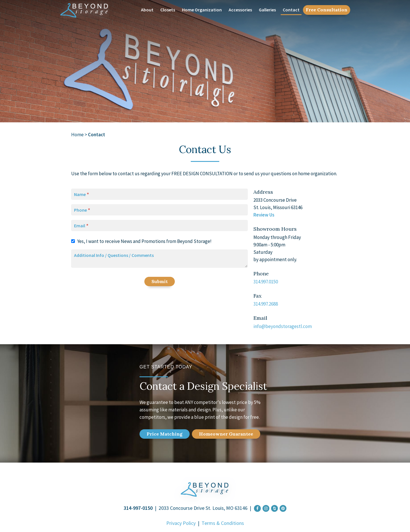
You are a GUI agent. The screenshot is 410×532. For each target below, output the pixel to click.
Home (77, 135)
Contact (291, 10)
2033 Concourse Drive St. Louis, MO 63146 (203, 508)
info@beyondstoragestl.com (283, 326)
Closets (168, 10)
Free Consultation (327, 10)
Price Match (165, 434)
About (147, 10)
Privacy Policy (181, 523)
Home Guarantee (226, 434)
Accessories (240, 10)
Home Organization (202, 10)
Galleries (267, 10)
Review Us (264, 215)
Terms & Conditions (223, 523)
